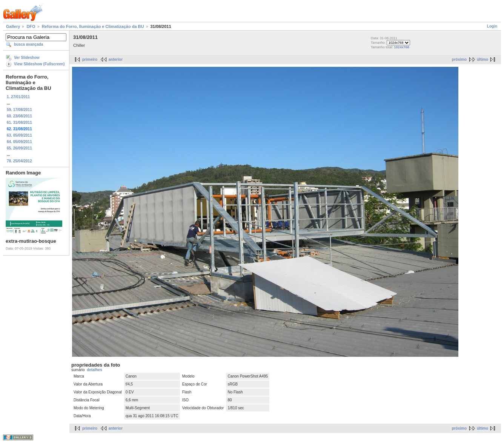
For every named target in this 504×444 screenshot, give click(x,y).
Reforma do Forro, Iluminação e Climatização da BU (93, 26)
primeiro (90, 59)
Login (492, 26)
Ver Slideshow (27, 58)
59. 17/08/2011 (19, 110)
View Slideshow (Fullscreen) (39, 64)
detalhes (94, 370)
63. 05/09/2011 (19, 135)
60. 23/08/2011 (19, 116)
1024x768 (401, 47)
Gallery (13, 26)
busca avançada (28, 44)
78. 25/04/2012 (19, 161)
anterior (116, 59)
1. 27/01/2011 (18, 97)
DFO (31, 26)
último (482, 59)
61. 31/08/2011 (19, 123)
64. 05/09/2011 (19, 142)
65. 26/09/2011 (19, 148)
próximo (459, 59)
